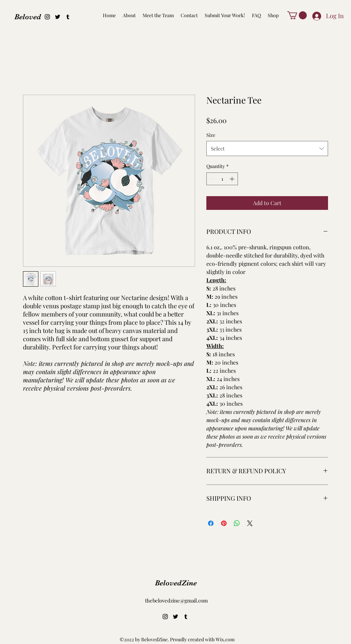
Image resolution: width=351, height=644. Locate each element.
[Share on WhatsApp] (237, 523)
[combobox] (267, 148)
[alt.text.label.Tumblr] (68, 17)
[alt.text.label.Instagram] (47, 17)
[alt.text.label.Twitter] (58, 17)
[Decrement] (212, 179)
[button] (297, 15)
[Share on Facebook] (211, 523)
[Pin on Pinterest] (224, 523)
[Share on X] (250, 523)
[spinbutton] (222, 179)
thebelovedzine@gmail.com (176, 600)
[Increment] (233, 179)
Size (211, 135)
